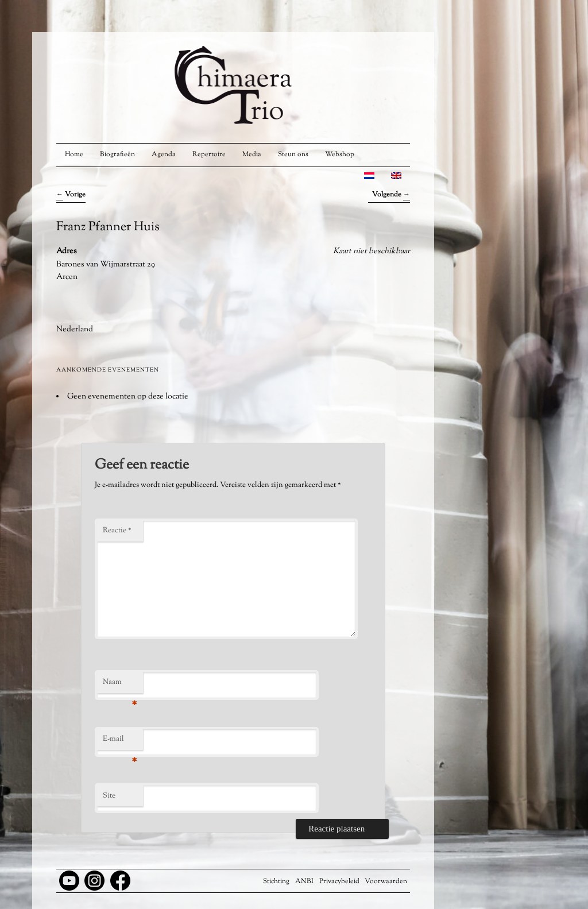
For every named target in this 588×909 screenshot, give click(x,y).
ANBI (304, 881)
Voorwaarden (386, 881)
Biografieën (117, 154)
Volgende (391, 195)
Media (252, 154)
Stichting (276, 881)
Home (74, 154)
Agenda (164, 154)
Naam (120, 685)
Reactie (117, 531)
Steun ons (293, 154)
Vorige (71, 195)
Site (109, 796)
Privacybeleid (339, 881)
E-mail (120, 742)
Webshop (340, 154)
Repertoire (209, 154)
